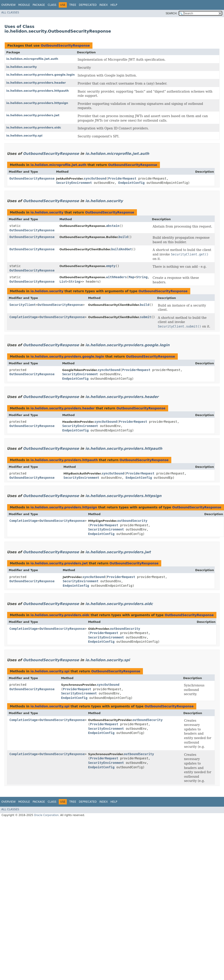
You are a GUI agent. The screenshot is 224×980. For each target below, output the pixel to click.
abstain (113, 226)
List (63, 282)
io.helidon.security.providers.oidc (34, 127)
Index (104, 5)
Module (24, 5)
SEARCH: (172, 13)
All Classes (10, 12)
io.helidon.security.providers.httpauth (38, 91)
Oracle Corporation (46, 815)
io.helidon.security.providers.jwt (33, 115)
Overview (8, 5)
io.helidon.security (22, 67)
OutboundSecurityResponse (65, 46)
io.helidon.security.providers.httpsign (37, 103)
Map (131, 277)
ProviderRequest (122, 178)
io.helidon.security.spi (24, 136)
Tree (73, 5)
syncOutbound (95, 178)
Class (52, 5)
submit (145, 317)
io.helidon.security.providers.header (36, 83)
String (142, 277)
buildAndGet (122, 249)
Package (39, 5)
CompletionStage (23, 317)
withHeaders (116, 277)
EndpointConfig (131, 183)
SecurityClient (23, 305)
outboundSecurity (132, 521)
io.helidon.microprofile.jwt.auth (32, 59)
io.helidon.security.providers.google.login (40, 75)
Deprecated (88, 5)
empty (111, 266)
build (123, 237)
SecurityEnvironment (74, 183)
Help (114, 5)
